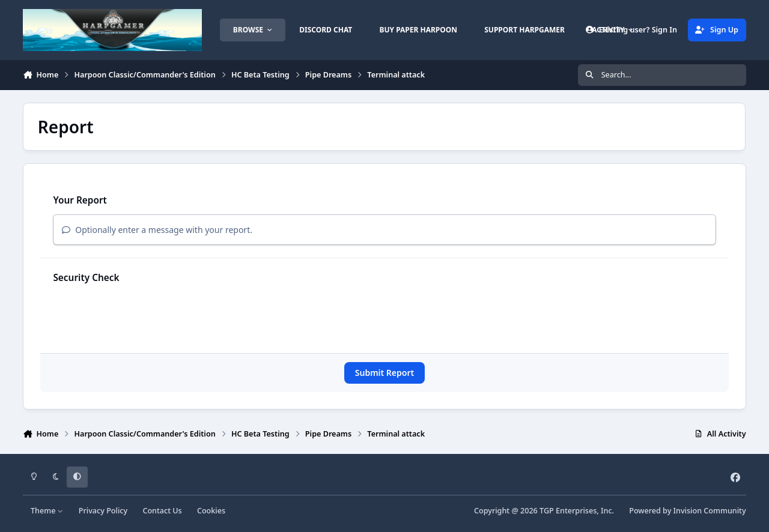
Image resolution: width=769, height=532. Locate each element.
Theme (47, 511)
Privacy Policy (103, 511)
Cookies (211, 511)
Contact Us (162, 511)
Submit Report (384, 373)
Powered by (687, 511)
